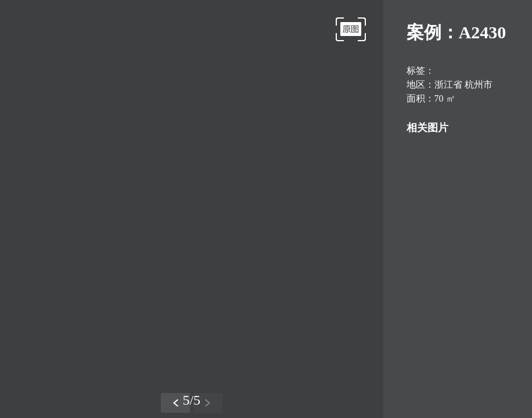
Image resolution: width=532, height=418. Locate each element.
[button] (175, 403)
